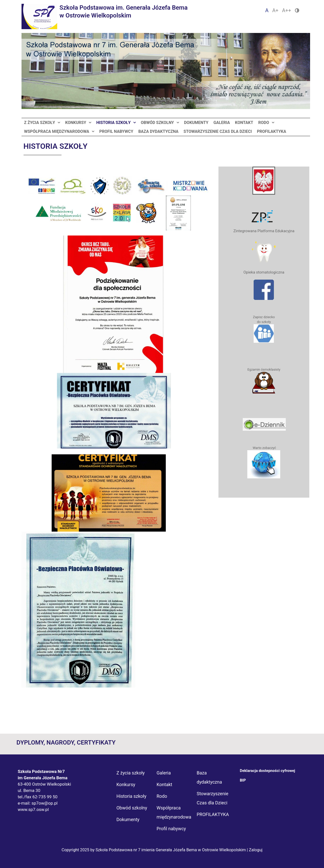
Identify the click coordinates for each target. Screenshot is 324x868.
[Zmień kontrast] (297, 10)
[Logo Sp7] (105, 16)
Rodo (264, 123)
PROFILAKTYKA (272, 131)
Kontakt (244, 123)
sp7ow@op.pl (44, 803)
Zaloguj (256, 850)
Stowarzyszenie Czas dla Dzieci (218, 131)
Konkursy (76, 123)
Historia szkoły (113, 123)
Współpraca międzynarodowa (57, 131)
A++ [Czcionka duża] (287, 10)
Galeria (222, 123)
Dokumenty (196, 123)
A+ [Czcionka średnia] (275, 10)
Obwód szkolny (157, 123)
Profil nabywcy (116, 131)
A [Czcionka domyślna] (267, 10)
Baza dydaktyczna (158, 131)
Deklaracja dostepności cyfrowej (267, 771)
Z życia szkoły (39, 123)
